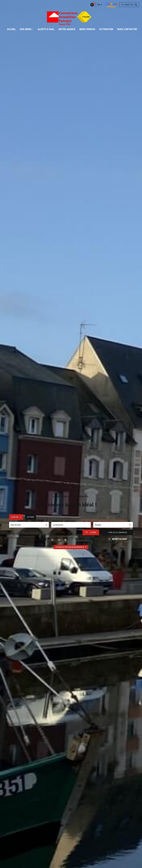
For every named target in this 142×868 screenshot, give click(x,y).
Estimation (106, 29)
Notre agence (67, 29)
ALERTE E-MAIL (46, 29)
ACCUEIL (11, 29)
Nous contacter (127, 29)
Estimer (31, 517)
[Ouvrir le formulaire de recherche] (91, 532)
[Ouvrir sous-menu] (33, 29)
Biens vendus (87, 29)
